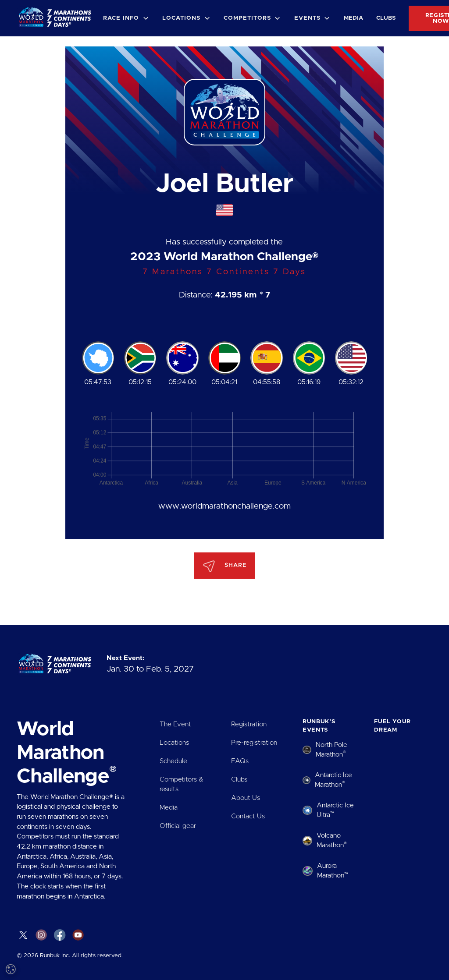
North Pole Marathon (331, 750)
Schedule (173, 761)
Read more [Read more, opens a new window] (79, 866)
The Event (175, 724)
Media (353, 18)
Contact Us (248, 816)
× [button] (130, 819)
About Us (246, 798)
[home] (57, 18)
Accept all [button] (44, 939)
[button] (126, 18)
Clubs (386, 18)
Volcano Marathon (332, 840)
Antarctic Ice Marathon (333, 780)
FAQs (240, 761)
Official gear (178, 826)
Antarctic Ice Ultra (335, 810)
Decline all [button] (103, 939)
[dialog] (75, 891)
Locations (174, 743)
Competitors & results (182, 784)
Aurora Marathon (333, 871)
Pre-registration (254, 743)
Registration (249, 724)
